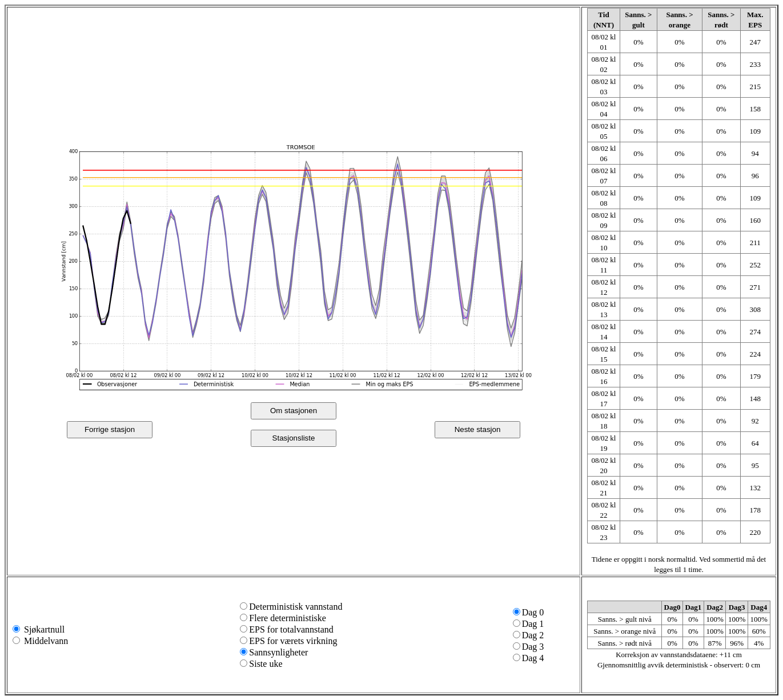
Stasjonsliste (294, 438)
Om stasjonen (294, 411)
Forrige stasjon (110, 429)
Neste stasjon (478, 429)
